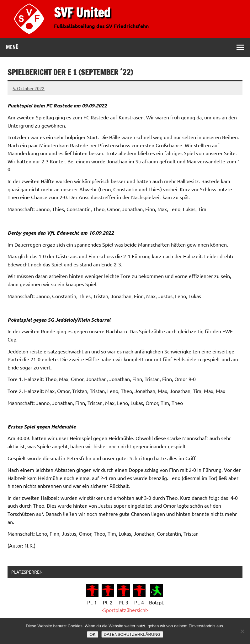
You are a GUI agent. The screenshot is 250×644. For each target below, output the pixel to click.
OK (92, 634)
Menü (12, 47)
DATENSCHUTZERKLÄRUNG (132, 634)
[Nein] (242, 631)
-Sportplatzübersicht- (125, 610)
